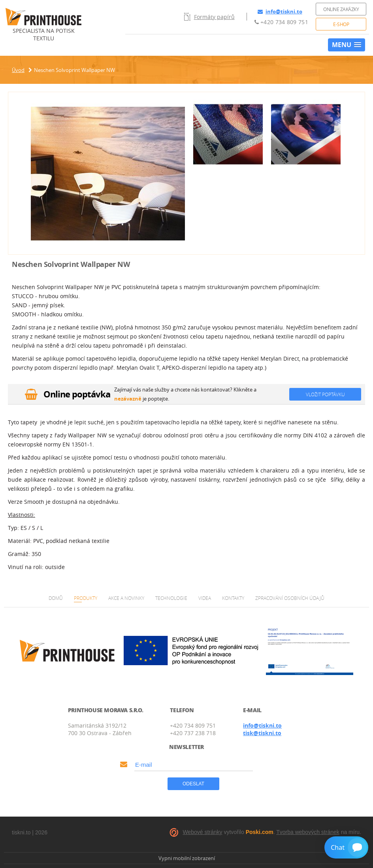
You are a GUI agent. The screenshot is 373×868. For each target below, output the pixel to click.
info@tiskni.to (280, 11)
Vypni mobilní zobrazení (187, 858)
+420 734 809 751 (281, 22)
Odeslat (193, 784)
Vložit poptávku (325, 394)
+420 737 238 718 (193, 733)
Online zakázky (341, 9)
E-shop (341, 24)
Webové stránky (202, 832)
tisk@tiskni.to (262, 733)
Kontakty (233, 598)
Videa (205, 598)
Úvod (18, 70)
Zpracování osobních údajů (290, 598)
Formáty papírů (209, 17)
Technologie (171, 598)
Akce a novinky (126, 598)
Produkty (86, 598)
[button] (347, 45)
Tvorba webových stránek (308, 832)
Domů (56, 598)
